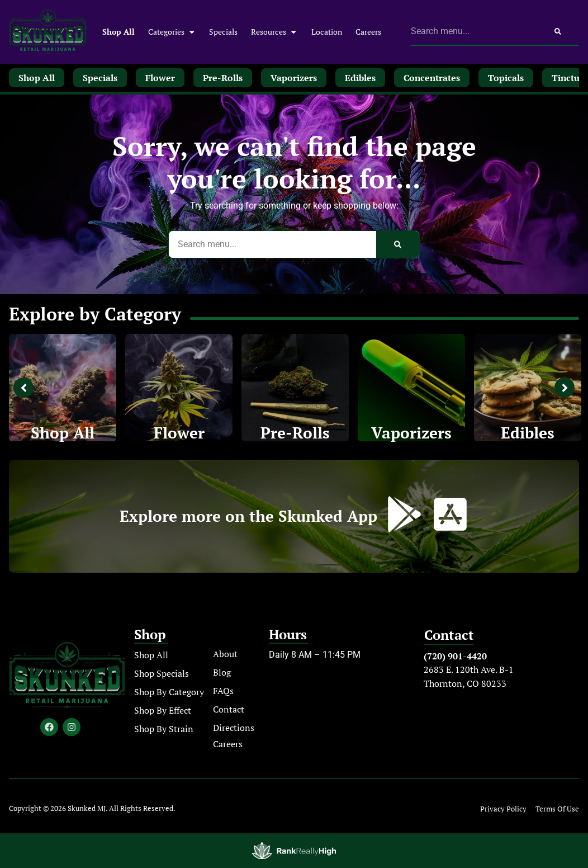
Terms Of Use (557, 809)
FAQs (223, 691)
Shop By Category (169, 692)
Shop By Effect (163, 710)
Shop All (118, 32)
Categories (172, 32)
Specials (223, 32)
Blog (222, 672)
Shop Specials (162, 673)
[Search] (558, 31)
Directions (234, 728)
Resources (274, 32)
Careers (368, 32)
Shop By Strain (164, 729)
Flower (179, 433)
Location (327, 32)
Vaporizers (411, 433)
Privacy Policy (503, 809)
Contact (229, 709)
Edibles (528, 433)
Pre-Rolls (295, 433)
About (225, 654)
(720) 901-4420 (455, 656)
